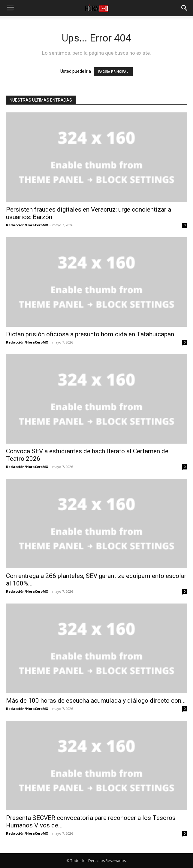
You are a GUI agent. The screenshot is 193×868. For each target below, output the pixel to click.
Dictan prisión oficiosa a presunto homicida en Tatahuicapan (90, 334)
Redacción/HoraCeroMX (27, 225)
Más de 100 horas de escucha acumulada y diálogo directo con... (96, 701)
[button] (10, 8)
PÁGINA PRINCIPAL (113, 72)
